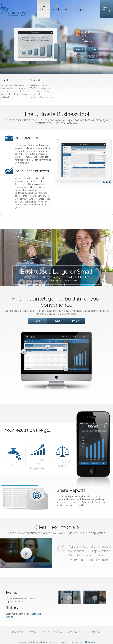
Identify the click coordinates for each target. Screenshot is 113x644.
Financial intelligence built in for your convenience (57, 302)
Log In (7, 97)
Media (18, 599)
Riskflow (17, 632)
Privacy (33, 632)
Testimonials (77, 560)
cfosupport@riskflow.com (41, 97)
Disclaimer (94, 632)
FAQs (46, 632)
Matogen (90, 642)
